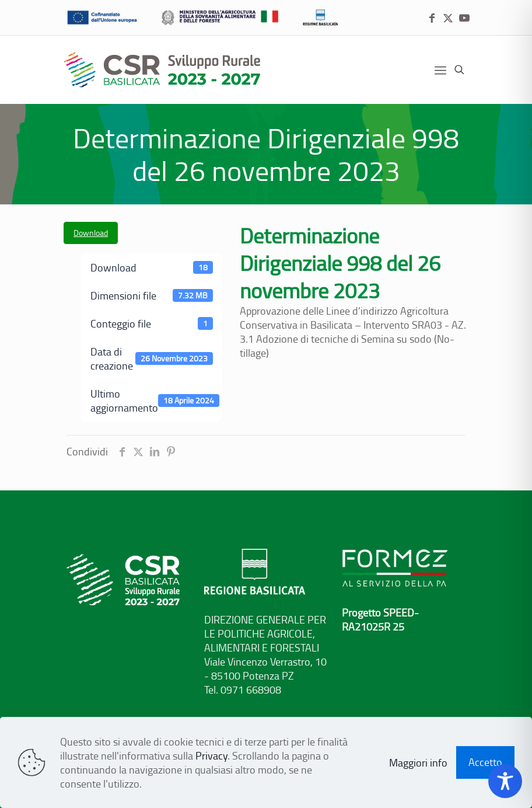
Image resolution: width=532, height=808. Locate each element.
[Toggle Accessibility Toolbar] (505, 781)
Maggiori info (418, 762)
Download (91, 233)
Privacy (211, 755)
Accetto (485, 762)
